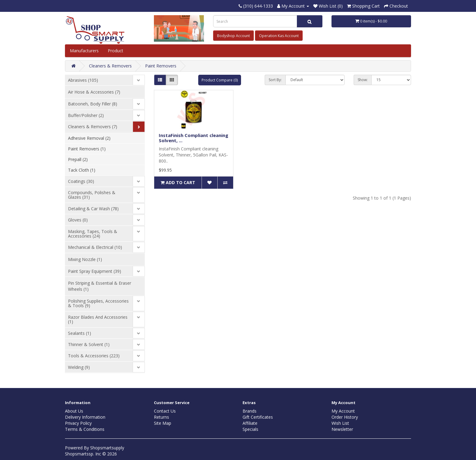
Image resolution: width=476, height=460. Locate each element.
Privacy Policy (78, 423)
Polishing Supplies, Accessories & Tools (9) (98, 303)
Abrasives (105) (83, 80)
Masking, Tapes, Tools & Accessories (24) (93, 234)
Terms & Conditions (85, 429)
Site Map (163, 423)
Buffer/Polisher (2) (86, 115)
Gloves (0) (78, 220)
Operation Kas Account (279, 36)
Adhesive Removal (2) (89, 138)
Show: (363, 80)
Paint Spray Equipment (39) (95, 271)
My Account (343, 411)
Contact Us (165, 411)
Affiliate (250, 423)
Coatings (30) (81, 181)
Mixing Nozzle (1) (85, 259)
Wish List (340, 423)
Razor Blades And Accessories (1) (98, 319)
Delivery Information (85, 417)
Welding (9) (79, 367)
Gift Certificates (258, 417)
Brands (250, 411)
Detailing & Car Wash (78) (93, 209)
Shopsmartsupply (107, 448)
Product (116, 51)
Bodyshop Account (233, 36)
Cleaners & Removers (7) (93, 127)
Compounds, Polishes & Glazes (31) (92, 195)
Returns (161, 417)
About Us (74, 411)
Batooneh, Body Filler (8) (93, 104)
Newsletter (342, 429)
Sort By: (275, 80)
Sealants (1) (80, 333)
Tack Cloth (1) (82, 170)
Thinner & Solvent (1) (89, 344)
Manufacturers (84, 51)
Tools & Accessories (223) (94, 356)
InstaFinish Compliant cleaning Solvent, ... (194, 138)
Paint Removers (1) (87, 149)
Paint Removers (161, 66)
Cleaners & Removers (110, 66)
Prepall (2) (78, 159)
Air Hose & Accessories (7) (94, 92)
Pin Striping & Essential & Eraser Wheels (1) (100, 286)
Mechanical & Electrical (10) (95, 247)
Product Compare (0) (220, 80)
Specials (250, 429)
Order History (345, 417)
